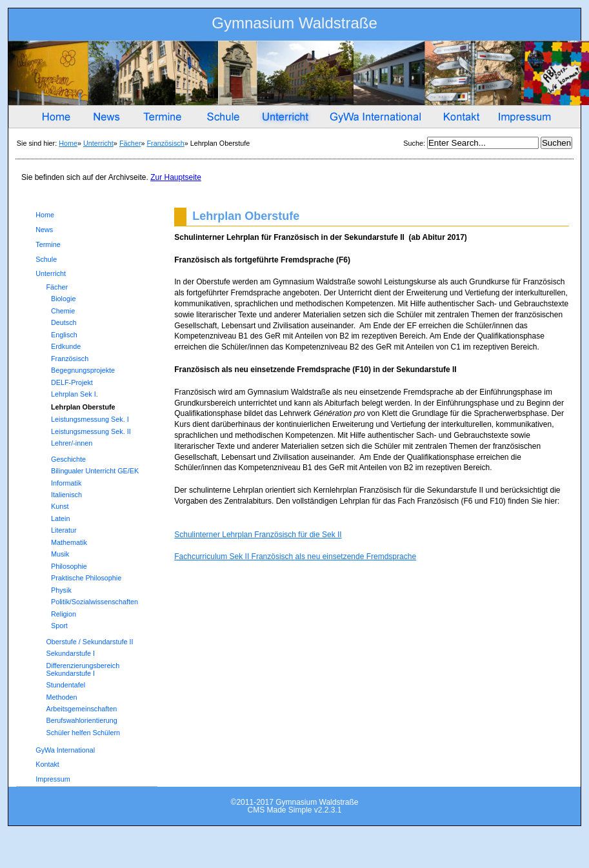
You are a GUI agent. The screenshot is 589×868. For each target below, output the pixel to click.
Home (68, 143)
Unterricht (98, 143)
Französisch (166, 143)
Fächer (130, 143)
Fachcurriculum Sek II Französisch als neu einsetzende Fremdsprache (295, 557)
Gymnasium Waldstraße (294, 25)
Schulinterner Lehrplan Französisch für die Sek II (258, 535)
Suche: (415, 143)
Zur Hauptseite (176, 177)
